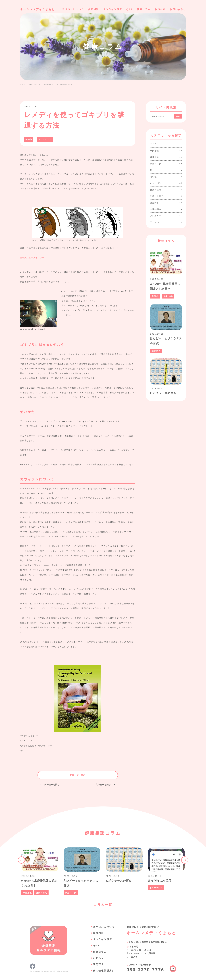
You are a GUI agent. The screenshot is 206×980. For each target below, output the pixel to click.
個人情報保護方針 (104, 971)
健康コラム (144, 9)
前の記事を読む (52, 785)
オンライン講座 (113, 9)
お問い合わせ (178, 9)
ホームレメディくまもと (38, 9)
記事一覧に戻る (78, 775)
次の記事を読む (103, 785)
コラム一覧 (103, 905)
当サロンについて (73, 9)
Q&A (129, 9)
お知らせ (160, 9)
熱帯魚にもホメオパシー (32, 258)
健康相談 (94, 9)
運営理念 (99, 964)
